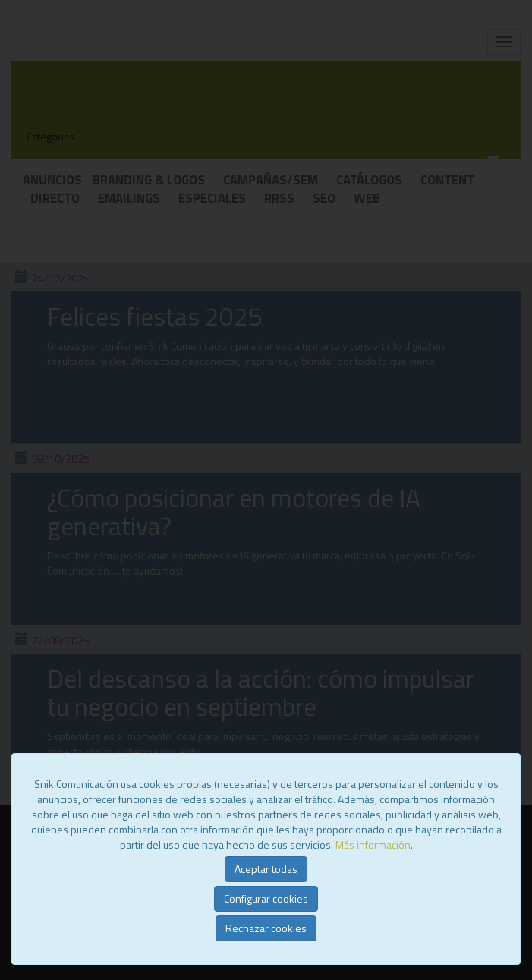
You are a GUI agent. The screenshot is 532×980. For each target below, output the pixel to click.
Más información (373, 845)
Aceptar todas (266, 869)
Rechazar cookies (266, 928)
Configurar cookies (266, 898)
